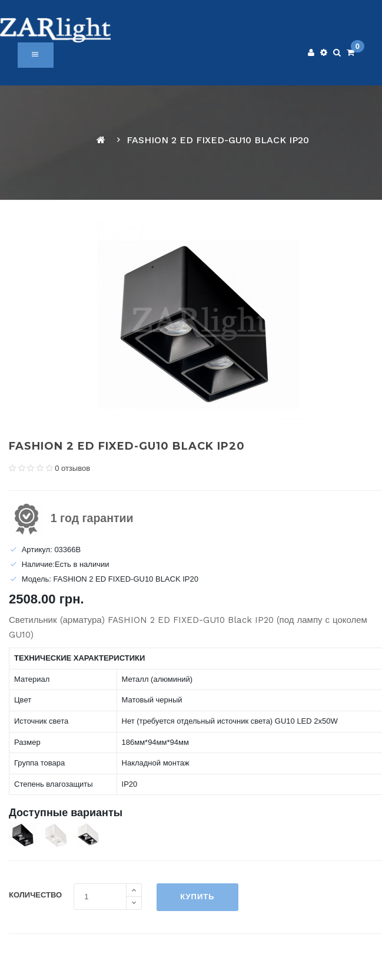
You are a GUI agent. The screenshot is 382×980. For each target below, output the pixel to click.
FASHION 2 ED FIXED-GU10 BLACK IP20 (218, 140)
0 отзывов (72, 468)
